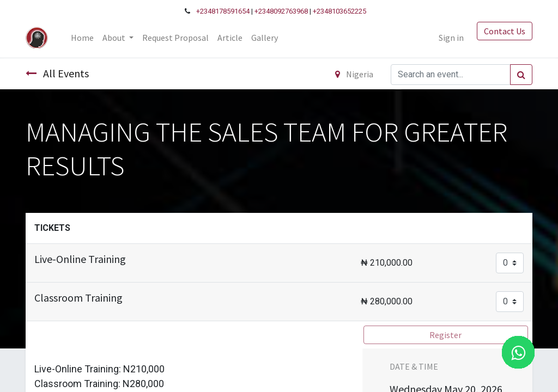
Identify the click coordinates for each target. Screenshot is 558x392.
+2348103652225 (339, 11)
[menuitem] (82, 38)
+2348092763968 (281, 11)
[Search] (521, 75)
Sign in (451, 38)
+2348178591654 (223, 11)
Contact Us (505, 31)
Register (445, 335)
